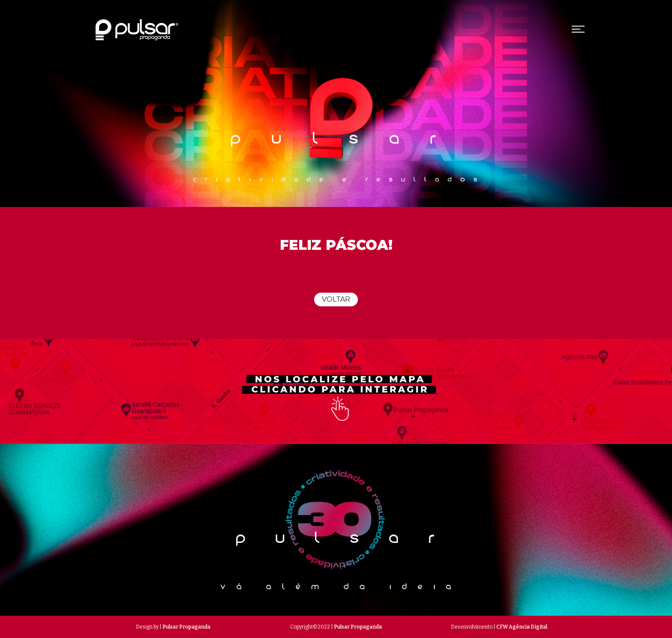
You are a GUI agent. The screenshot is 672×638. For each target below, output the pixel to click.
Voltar (336, 299)
